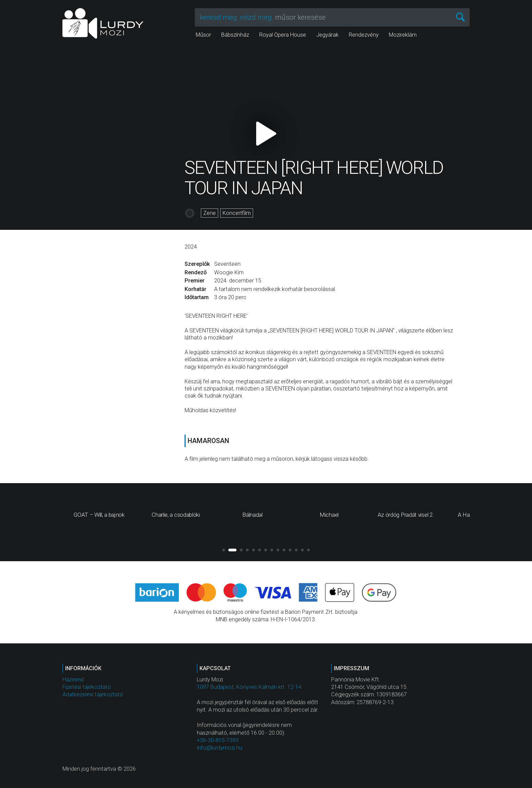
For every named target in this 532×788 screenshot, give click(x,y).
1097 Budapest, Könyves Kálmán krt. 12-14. (250, 687)
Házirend (73, 680)
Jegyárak (327, 35)
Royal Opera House (283, 35)
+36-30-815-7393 (218, 740)
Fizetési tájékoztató (87, 687)
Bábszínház (235, 35)
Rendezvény (364, 35)
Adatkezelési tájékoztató (93, 694)
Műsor (203, 35)
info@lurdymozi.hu (220, 748)
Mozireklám (403, 35)
